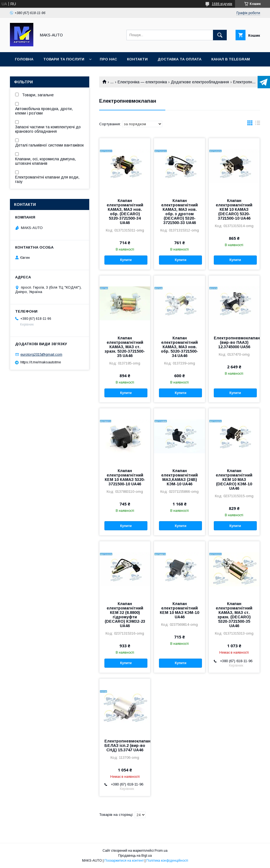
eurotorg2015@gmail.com (41, 354)
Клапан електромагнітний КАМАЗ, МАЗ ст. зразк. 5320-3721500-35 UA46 (125, 347)
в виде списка (258, 124)
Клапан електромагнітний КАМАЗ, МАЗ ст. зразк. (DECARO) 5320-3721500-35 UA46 (234, 615)
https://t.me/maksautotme (41, 362)
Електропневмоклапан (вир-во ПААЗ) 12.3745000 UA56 (234, 342)
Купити (126, 260)
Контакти (137, 59)
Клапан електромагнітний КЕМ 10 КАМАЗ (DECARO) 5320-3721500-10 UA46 (234, 209)
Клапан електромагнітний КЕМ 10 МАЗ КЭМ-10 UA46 (179, 610)
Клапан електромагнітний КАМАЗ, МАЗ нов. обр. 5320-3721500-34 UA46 (179, 347)
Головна (24, 59)
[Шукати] (220, 35)
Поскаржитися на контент (124, 861)
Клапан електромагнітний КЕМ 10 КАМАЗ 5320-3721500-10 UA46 (125, 477)
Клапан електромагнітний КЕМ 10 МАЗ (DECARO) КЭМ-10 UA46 (234, 480)
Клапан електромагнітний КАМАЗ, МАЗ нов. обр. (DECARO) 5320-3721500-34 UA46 (125, 212)
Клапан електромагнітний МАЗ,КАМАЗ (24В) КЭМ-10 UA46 (179, 477)
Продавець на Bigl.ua (135, 856)
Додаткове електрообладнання (200, 82)
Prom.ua (161, 851)
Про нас (108, 59)
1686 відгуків (222, 4)
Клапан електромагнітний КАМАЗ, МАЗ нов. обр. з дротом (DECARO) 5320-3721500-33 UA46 (179, 212)
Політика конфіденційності (167, 861)
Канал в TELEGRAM (231, 59)
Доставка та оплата (179, 59)
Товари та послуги (64, 59)
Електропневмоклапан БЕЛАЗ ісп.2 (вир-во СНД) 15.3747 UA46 (125, 745)
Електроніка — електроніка (142, 82)
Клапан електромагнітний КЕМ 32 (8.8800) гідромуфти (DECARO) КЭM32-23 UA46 (125, 615)
